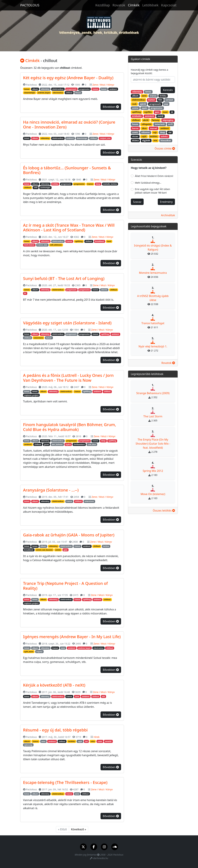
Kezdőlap (103, 5)
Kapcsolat (169, 5)
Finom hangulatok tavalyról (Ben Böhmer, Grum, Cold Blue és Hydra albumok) (70, 427)
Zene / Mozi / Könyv (103, 85)
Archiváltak (168, 215)
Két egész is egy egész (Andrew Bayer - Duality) (68, 78)
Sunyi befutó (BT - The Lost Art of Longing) (64, 278)
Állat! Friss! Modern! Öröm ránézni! (154, 176)
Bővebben (111, 107)
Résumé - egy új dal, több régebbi (55, 730)
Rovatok (119, 5)
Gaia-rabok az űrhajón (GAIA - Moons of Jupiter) (69, 535)
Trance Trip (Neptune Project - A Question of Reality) (65, 586)
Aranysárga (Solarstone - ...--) (51, 490)
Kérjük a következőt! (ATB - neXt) (54, 685)
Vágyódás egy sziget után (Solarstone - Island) (67, 323)
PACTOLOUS (30, 5)
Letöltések (150, 5)
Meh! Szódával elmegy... (148, 183)
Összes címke (165, 148)
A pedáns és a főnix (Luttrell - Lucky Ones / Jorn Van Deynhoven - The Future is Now (68, 378)
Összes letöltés (164, 511)
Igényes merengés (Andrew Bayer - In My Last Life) (72, 637)
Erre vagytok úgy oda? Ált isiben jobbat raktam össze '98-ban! (152, 191)
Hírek (97, 737)
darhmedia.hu (101, 858)
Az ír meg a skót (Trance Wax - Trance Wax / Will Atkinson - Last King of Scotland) (69, 228)
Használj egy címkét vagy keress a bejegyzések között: (150, 71)
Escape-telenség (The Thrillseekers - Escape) (65, 782)
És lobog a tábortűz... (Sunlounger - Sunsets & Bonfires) (67, 170)
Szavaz (137, 202)
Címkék (134, 5)
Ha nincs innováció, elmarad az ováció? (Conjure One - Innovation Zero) (69, 124)
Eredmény (166, 202)
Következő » (79, 829)
